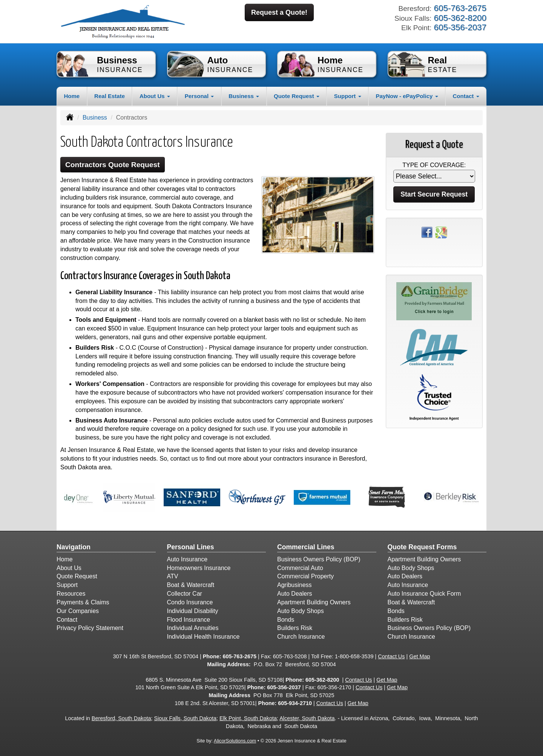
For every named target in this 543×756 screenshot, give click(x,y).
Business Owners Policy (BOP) (319, 559)
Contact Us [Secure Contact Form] (391, 656)
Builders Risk (295, 628)
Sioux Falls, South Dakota (185, 718)
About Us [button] (155, 96)
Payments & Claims (83, 602)
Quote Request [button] (297, 96)
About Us (69, 568)
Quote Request (77, 576)
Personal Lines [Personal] (191, 547)
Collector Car (185, 594)
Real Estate (110, 96)
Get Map (420, 656)
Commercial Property (305, 576)
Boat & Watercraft (191, 585)
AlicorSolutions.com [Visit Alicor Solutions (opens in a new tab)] (235, 741)
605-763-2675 (239, 656)
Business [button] (244, 96)
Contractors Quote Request (113, 165)
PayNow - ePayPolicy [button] (407, 96)
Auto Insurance (187, 559)
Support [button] (348, 96)
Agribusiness (295, 585)
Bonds (286, 620)
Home (72, 96)
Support (67, 585)
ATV (173, 576)
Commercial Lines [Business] (306, 547)
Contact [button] (466, 96)
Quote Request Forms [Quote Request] (422, 547)
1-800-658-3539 (354, 656)
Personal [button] (199, 96)
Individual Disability (193, 611)
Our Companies (78, 611)
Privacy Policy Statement (90, 628)
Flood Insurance (189, 620)
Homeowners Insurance (199, 568)
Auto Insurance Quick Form (424, 594)
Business (95, 118)
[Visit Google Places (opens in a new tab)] (441, 232)
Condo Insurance (190, 602)
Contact (67, 620)
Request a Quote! (279, 12)
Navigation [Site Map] (74, 547)
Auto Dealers (295, 594)
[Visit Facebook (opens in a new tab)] (427, 232)
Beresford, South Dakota (121, 718)
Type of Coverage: (434, 165)
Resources (71, 594)
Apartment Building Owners (314, 602)
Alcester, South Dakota (307, 718)
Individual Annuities (193, 628)
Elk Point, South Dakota (248, 718)
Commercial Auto (300, 568)
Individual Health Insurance (203, 637)
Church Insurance (301, 637)
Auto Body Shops (301, 611)
